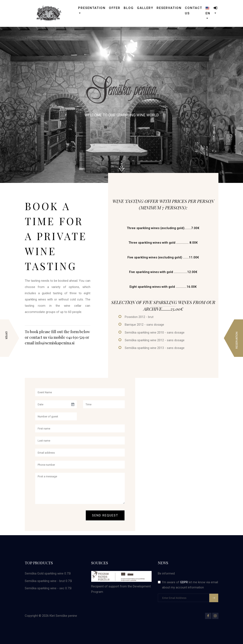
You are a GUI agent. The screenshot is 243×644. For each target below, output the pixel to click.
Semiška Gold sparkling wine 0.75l (48, 573)
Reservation (169, 8)
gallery (145, 8)
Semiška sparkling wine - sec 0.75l (48, 588)
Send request (105, 515)
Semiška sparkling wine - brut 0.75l (48, 581)
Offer (115, 8)
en (208, 11)
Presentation (92, 8)
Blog (129, 8)
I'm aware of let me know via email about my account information (190, 585)
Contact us (194, 11)
